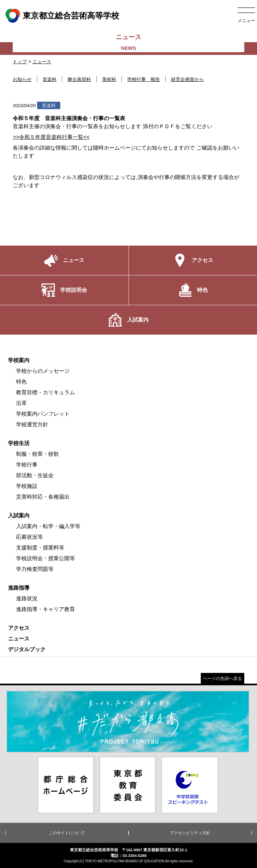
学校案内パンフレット (43, 414)
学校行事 (27, 465)
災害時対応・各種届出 (43, 497)
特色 (21, 382)
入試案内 (19, 515)
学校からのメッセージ (43, 371)
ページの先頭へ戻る (222, 678)
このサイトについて (67, 833)
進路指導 (19, 588)
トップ (20, 62)
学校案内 (19, 360)
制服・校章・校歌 (37, 454)
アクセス (19, 628)
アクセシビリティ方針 (190, 833)
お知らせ (22, 79)
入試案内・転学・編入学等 (48, 526)
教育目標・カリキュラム (46, 392)
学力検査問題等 (35, 569)
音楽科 (50, 79)
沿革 (21, 403)
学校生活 (19, 443)
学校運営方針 (32, 424)
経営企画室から (187, 79)
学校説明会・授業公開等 (46, 558)
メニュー (246, 21)
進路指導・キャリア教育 (46, 609)
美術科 (109, 79)
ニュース (42, 62)
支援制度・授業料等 (40, 548)
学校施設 (27, 486)
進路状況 (27, 598)
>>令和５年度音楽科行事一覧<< (51, 137)
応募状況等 (29, 537)
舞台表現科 (79, 79)
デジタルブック (27, 649)
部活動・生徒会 (35, 475)
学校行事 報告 (144, 79)
